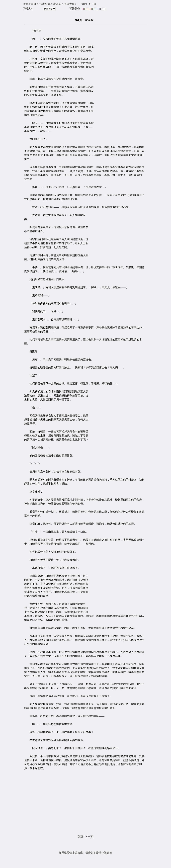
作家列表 (45, 4)
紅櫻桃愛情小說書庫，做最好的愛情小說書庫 (85, 853)
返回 (84, 4)
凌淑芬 (57, 4)
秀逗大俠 (69, 4)
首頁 (33, 4)
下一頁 (92, 4)
